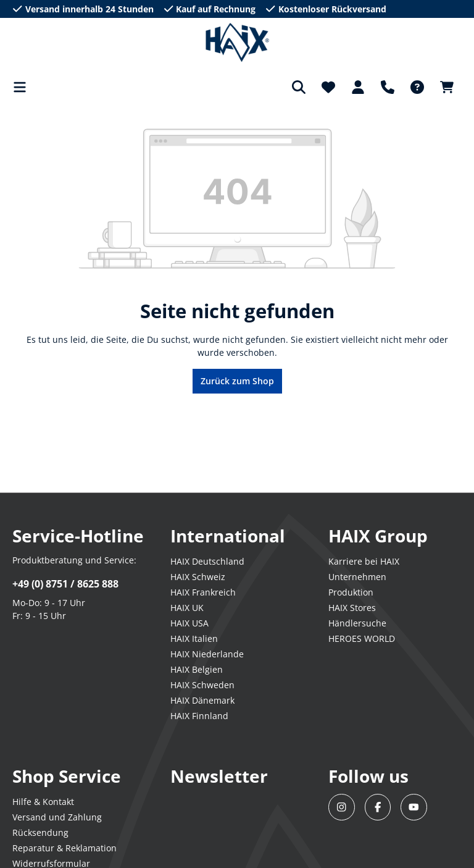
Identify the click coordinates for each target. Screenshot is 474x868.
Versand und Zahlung (57, 817)
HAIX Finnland (199, 716)
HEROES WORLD (362, 638)
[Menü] (23, 87)
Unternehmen (357, 577)
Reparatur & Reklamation (64, 848)
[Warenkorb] (447, 87)
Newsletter (219, 776)
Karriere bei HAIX (364, 561)
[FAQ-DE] (417, 87)
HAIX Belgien (197, 669)
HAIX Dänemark (202, 700)
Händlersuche (357, 623)
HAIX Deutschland (207, 561)
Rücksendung (40, 832)
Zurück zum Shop (237, 381)
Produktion (351, 592)
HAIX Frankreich (203, 592)
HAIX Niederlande (207, 654)
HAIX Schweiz (198, 577)
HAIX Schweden (202, 685)
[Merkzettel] (328, 87)
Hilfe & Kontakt (43, 802)
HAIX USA (189, 623)
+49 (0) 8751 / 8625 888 (65, 584)
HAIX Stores (352, 608)
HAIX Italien (194, 638)
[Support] (388, 87)
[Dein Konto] (358, 87)
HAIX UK (187, 608)
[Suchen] (299, 87)
